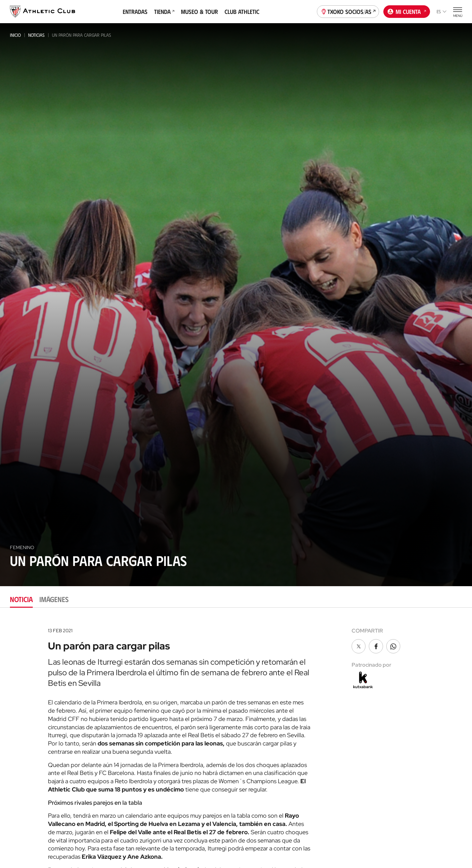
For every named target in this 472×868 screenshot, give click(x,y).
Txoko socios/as (348, 11)
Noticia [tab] (21, 599)
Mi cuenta (407, 11)
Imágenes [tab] (54, 599)
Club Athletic (242, 12)
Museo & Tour (199, 12)
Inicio (15, 35)
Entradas (135, 12)
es (442, 11)
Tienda (164, 12)
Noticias (36, 35)
